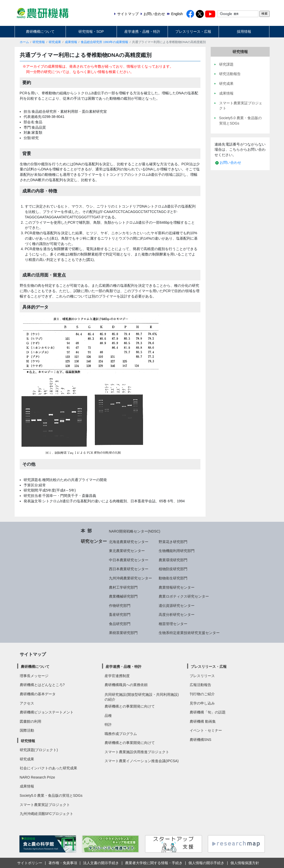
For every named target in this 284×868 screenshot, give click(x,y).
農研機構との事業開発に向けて (130, 706)
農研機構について (40, 32)
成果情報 (71, 42)
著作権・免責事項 (63, 863)
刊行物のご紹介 (202, 694)
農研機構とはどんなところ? (42, 685)
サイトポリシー (30, 863)
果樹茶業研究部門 (123, 633)
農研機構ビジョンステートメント (47, 712)
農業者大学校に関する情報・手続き (154, 863)
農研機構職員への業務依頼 (126, 685)
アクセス (27, 703)
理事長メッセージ (34, 676)
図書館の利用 (31, 721)
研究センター (94, 541)
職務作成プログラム (121, 734)
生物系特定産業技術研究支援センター (189, 633)
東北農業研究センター (127, 551)
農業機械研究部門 (123, 596)
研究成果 (55, 42)
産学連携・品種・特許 (142, 32)
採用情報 (244, 32)
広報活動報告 (200, 685)
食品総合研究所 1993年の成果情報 (104, 42)
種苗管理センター (173, 624)
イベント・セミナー (206, 730)
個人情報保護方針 (245, 863)
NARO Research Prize (37, 777)
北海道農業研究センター (129, 542)
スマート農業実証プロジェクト (45, 805)
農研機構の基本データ (38, 694)
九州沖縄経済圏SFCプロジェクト (47, 814)
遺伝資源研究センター (177, 606)
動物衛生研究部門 (173, 578)
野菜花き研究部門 (173, 542)
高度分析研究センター (177, 615)
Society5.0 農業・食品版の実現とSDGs (51, 795)
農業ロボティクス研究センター (184, 596)
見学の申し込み (202, 703)
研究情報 (39, 42)
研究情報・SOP (91, 32)
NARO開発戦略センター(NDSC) (135, 531)
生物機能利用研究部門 (177, 551)
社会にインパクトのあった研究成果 (48, 768)
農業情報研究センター (177, 587)
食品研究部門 (120, 624)
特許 (108, 724)
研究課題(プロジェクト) (39, 750)
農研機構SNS (200, 740)
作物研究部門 (120, 606)
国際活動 (27, 730)
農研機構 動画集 (203, 721)
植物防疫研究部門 (173, 569)
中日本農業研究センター (129, 560)
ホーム (24, 42)
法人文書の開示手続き (101, 863)
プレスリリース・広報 (193, 32)
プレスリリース (202, 676)
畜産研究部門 (120, 615)
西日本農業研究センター (129, 569)
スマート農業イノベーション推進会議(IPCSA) (142, 761)
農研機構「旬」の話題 (208, 712)
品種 (108, 716)
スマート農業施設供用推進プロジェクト (137, 752)
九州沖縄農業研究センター (130, 578)
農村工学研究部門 (123, 587)
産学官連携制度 (117, 676)
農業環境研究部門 (173, 560)
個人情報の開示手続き (206, 863)
